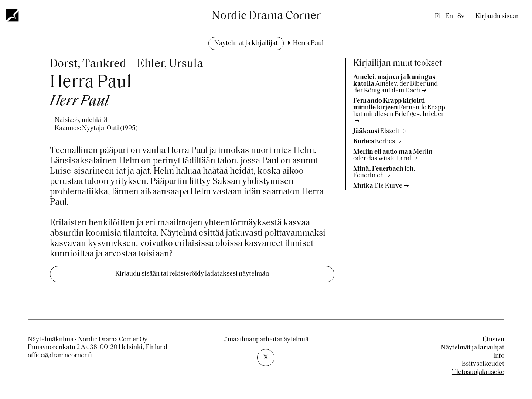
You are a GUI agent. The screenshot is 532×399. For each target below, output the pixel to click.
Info (499, 356)
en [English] (449, 16)
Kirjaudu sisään (498, 16)
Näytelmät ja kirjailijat (246, 43)
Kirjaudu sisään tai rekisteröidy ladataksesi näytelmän (192, 274)
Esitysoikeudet (483, 364)
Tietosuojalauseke (478, 372)
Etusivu (493, 340)
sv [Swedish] (461, 16)
